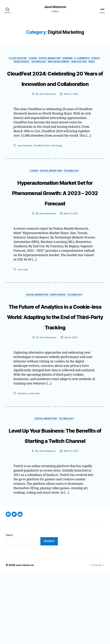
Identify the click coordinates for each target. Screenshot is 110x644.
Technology (48, 64)
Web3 (55, 68)
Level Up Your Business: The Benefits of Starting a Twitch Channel (55, 495)
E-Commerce (93, 59)
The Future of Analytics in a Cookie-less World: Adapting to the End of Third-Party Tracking (55, 360)
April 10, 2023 (71, 252)
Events (13, 64)
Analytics (22, 443)
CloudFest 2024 (42, 173)
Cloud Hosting (19, 59)
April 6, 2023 (71, 387)
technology (57, 173)
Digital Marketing (56, 59)
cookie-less (35, 443)
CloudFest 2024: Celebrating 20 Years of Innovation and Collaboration (55, 94)
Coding (36, 59)
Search (9, 606)
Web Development (71, 64)
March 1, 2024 (71, 121)
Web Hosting (93, 64)
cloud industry (25, 173)
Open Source (29, 64)
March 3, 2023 (71, 522)
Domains (76, 59)
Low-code (23, 308)
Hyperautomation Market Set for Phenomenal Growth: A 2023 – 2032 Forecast (55, 225)
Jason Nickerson (55, 7)
